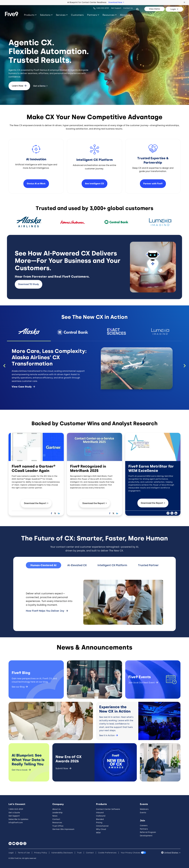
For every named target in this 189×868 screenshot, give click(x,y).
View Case (23, 387)
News (55, 816)
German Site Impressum (63, 829)
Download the (36, 503)
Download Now (116, 2)
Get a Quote (14, 813)
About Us (56, 809)
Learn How (18, 86)
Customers (77, 15)
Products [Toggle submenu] (29, 15)
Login (173, 9)
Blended (100, 819)
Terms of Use (24, 853)
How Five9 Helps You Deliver (45, 611)
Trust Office (58, 826)
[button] (184, 2)
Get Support (116, 8)
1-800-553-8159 (102, 8)
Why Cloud (101, 829)
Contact (56, 819)
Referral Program (148, 832)
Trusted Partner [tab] (148, 565)
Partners (144, 829)
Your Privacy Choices (130, 853)
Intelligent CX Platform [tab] (112, 565)
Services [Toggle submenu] (61, 15)
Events (143, 813)
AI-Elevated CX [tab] (77, 565)
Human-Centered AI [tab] (43, 565)
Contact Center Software (108, 809)
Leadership (57, 813)
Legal (11, 853)
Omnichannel (102, 826)
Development (146, 836)
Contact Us (128, 8)
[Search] (137, 9)
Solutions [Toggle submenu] (45, 15)
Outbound (101, 816)
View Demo (154, 9)
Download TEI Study (29, 284)
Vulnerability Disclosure (62, 853)
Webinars (144, 809)
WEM (98, 833)
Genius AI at (36, 184)
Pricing (99, 823)
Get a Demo (39, 86)
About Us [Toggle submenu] (125, 15)
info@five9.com (16, 823)
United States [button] (171, 853)
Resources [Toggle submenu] (108, 15)
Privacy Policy (41, 853)
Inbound (100, 813)
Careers (144, 826)
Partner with (153, 184)
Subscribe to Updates (18, 819)
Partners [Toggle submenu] (92, 15)
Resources (57, 823)
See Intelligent (94, 184)
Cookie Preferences (107, 853)
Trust (79, 853)
